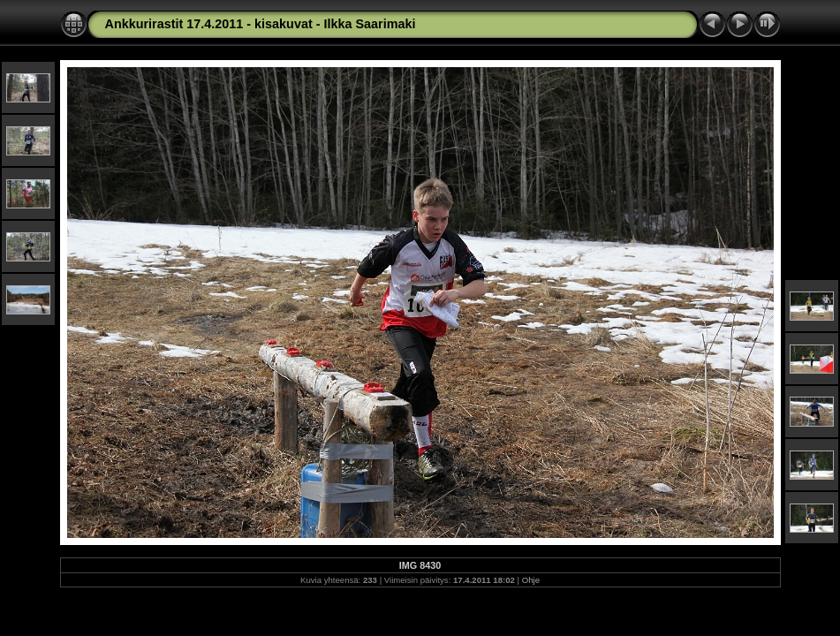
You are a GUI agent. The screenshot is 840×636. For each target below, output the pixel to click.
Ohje (531, 580)
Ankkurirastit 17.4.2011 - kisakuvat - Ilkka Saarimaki (261, 24)
